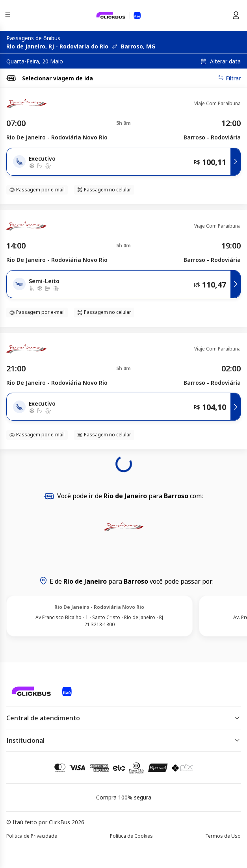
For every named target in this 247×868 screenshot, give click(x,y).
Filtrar (229, 78)
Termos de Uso (223, 836)
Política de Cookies (131, 836)
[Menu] (8, 16)
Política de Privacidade (32, 836)
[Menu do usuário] (236, 15)
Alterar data (225, 61)
